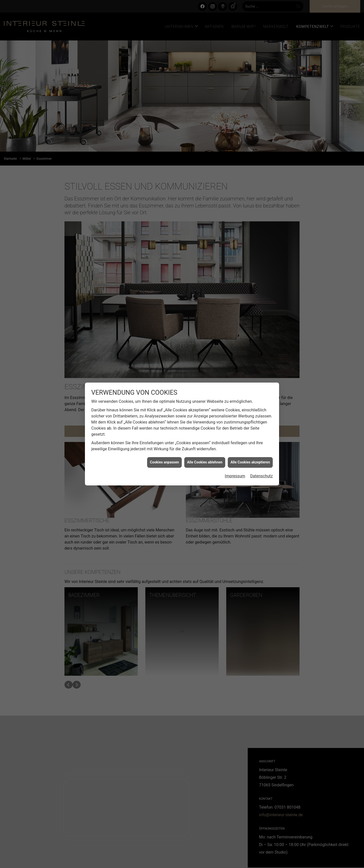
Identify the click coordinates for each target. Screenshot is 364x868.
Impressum (235, 476)
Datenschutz (261, 476)
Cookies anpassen (164, 462)
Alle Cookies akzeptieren (250, 462)
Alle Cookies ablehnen (205, 462)
